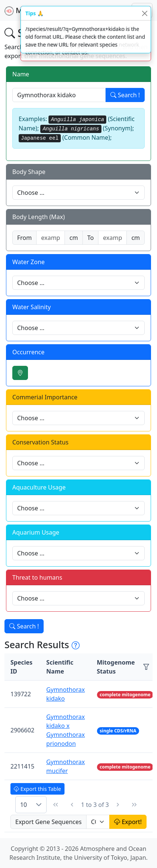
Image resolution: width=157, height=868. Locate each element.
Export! (128, 822)
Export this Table (37, 789)
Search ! (125, 95)
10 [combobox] (23, 805)
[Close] (145, 13)
